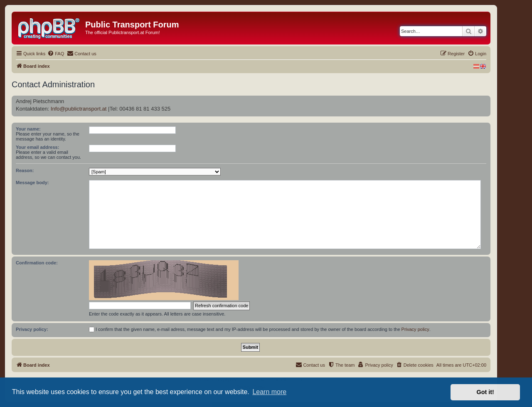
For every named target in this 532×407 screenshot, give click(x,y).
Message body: (32, 183)
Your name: (28, 129)
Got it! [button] (485, 392)
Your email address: (37, 147)
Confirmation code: (37, 263)
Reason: (25, 170)
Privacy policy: (32, 329)
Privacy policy (415, 329)
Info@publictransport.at (79, 109)
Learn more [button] (269, 392)
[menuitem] (56, 54)
